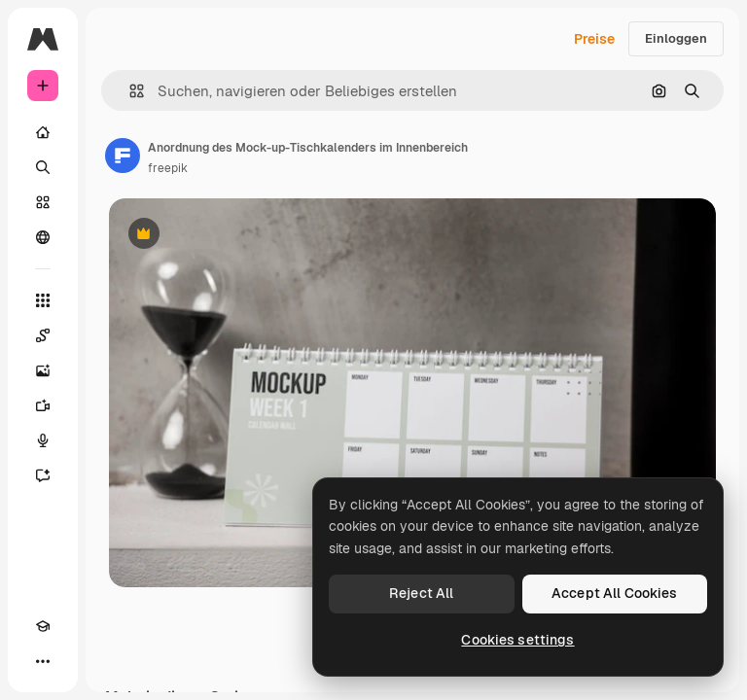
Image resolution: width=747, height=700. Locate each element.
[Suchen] (43, 167)
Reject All (421, 593)
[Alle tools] (43, 300)
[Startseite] (43, 132)
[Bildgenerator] (43, 370)
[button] (129, 91)
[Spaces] (43, 335)
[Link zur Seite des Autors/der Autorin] (123, 156)
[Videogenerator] (43, 405)
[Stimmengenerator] (43, 440)
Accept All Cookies (615, 593)
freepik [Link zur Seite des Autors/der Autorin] (168, 168)
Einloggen (676, 38)
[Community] (43, 237)
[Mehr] (43, 661)
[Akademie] (43, 626)
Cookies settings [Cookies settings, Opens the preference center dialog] (517, 640)
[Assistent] (43, 475)
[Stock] (43, 202)
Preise (594, 39)
